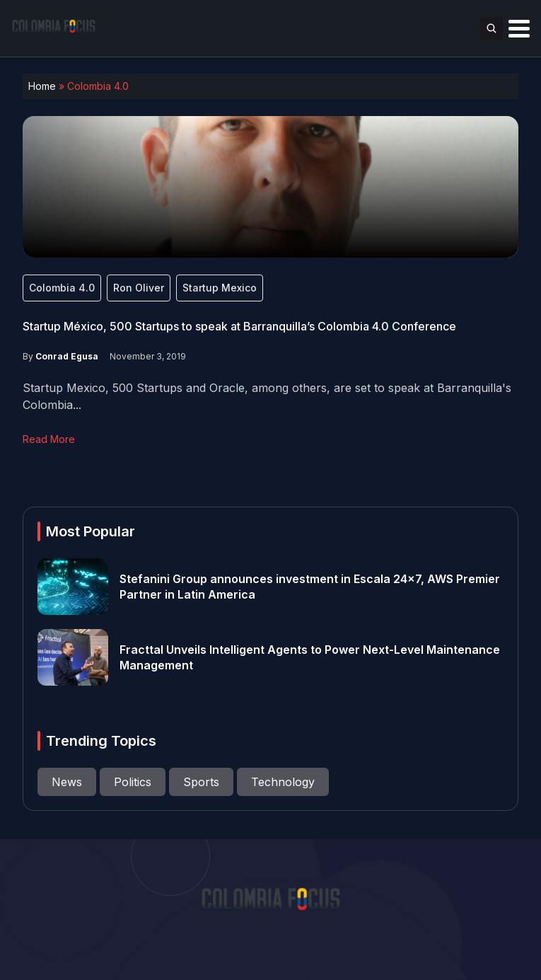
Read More (49, 439)
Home (42, 86)
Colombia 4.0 (62, 288)
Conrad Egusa (67, 356)
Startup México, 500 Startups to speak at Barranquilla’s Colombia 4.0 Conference (239, 326)
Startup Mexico (220, 288)
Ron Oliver (139, 288)
